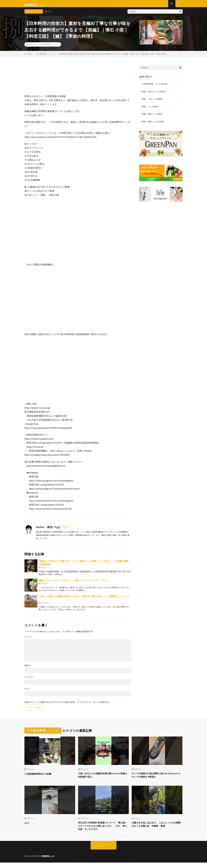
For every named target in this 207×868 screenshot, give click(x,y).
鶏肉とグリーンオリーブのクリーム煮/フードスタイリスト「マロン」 (75, 583)
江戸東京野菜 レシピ (49, 47)
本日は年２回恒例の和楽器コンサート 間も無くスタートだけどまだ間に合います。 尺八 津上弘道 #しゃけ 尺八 (103, 831)
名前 (28, 668)
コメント (28, 639)
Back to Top (104, 851)
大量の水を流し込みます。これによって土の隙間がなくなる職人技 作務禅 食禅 (157, 829)
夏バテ (48, 14)
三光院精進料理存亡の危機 (40, 777)
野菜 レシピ (148, 109)
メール (29, 680)
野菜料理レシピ (49, 862)
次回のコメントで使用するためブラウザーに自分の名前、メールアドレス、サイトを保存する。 (68, 705)
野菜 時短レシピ (150, 116)
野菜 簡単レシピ (150, 124)
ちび (27, 827)
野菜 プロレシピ (150, 102)
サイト (27, 691)
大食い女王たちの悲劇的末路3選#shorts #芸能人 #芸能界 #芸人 (103, 778)
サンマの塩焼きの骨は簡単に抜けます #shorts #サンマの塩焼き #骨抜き (154, 778)
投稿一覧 (66, 530)
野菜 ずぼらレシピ (151, 94)
